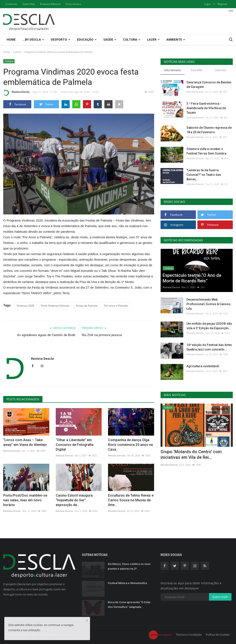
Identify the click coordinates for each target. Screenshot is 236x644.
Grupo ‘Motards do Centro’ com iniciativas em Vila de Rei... (191, 454)
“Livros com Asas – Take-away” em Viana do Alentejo (25, 442)
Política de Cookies (218, 635)
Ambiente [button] (176, 39)
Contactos (11, 4)
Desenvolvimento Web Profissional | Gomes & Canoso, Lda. (209, 304)
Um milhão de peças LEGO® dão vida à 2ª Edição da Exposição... (209, 326)
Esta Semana (173, 70)
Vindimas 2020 (26, 306)
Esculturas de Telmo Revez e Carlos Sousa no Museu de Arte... (131, 500)
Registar (222, 4)
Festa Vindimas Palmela (55, 306)
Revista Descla (16, 93)
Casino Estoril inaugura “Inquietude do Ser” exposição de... (74, 500)
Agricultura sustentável (203, 366)
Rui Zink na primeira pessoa (102, 335)
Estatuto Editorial (50, 4)
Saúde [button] (110, 39)
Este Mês (197, 70)
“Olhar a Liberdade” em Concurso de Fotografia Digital (75, 445)
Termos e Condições (189, 635)
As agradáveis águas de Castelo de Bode (46, 335)
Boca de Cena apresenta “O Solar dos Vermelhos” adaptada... (129, 605)
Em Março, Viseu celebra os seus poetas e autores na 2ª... (129, 566)
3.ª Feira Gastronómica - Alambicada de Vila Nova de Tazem (206, 108)
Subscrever (220, 597)
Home (11, 39)
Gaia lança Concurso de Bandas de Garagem (209, 85)
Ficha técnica (73, 4)
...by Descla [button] (33, 39)
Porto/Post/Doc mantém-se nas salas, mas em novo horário (25, 500)
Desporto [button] (60, 39)
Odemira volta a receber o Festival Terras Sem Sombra (206, 151)
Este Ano (221, 70)
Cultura (17, 52)
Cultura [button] (132, 39)
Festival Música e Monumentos (127, 583)
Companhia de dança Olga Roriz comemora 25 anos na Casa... (130, 445)
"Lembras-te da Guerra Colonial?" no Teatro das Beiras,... (204, 175)
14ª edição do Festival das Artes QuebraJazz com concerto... (209, 347)
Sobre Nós (29, 4)
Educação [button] (87, 39)
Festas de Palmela (87, 306)
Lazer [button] (153, 39)
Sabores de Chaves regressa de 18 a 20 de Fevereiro (209, 130)
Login (207, 4)
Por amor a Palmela (116, 306)
